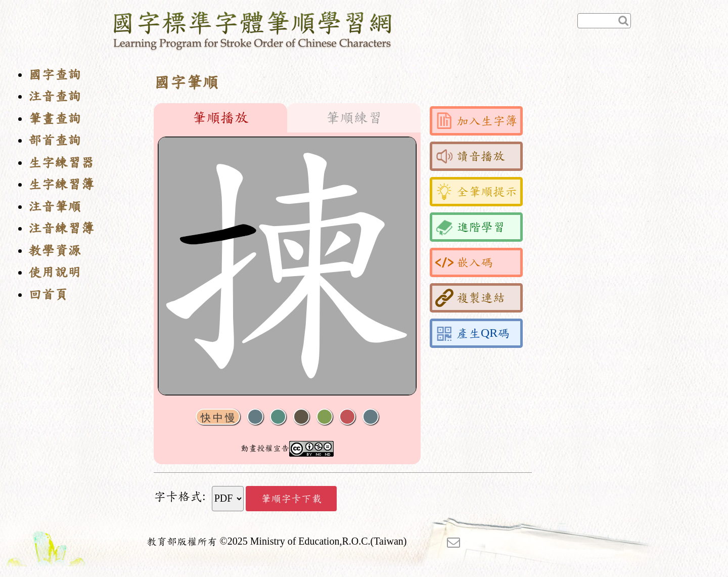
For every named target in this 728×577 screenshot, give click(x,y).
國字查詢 (55, 75)
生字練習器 (61, 163)
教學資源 (55, 251)
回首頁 (48, 295)
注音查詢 (55, 96)
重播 (325, 417)
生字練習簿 (61, 184)
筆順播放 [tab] (220, 118)
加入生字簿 (476, 121)
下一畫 (301, 417)
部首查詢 (55, 140)
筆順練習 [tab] (354, 118)
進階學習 (470, 227)
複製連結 (470, 298)
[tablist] (287, 118)
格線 (347, 417)
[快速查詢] (604, 21)
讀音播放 (470, 156)
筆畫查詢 (55, 119)
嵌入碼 (464, 262)
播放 (278, 417)
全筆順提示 (476, 192)
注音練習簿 (61, 228)
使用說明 (55, 272)
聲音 (255, 417)
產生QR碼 (472, 333)
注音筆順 (55, 207)
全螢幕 (371, 417)
